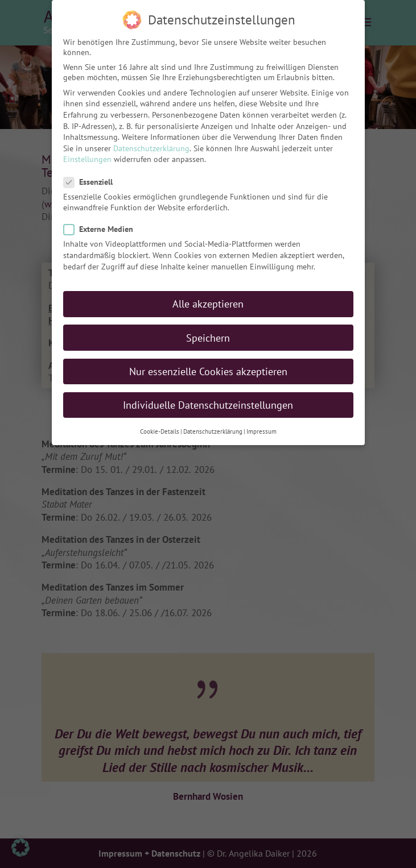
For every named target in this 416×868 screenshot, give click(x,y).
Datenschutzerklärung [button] (213, 428)
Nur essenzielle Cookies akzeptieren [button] (208, 367)
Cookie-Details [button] (160, 428)
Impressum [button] (261, 428)
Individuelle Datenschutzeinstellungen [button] (208, 402)
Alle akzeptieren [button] (208, 300)
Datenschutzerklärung (151, 145)
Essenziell (93, 178)
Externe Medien (103, 226)
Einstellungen (87, 156)
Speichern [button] (208, 334)
